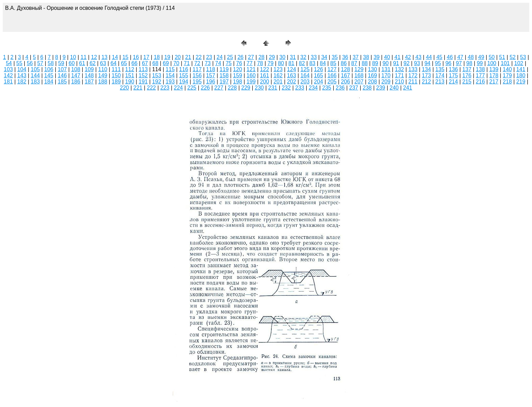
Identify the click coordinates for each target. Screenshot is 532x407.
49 (481, 57)
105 (35, 69)
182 (22, 82)
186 (76, 82)
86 (344, 63)
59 (61, 63)
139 (494, 69)
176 (467, 75)
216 (480, 82)
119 (224, 69)
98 (469, 63)
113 (143, 69)
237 (354, 88)
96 (449, 63)
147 (76, 75)
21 (188, 57)
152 (143, 75)
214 (453, 82)
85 (333, 63)
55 (19, 63)
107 (62, 69)
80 (281, 63)
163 (292, 75)
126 (318, 69)
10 (73, 57)
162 (278, 75)
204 (318, 82)
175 (453, 75)
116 (184, 69)
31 (293, 57)
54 (9, 63)
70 (176, 63)
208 (372, 82)
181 (8, 82)
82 (302, 63)
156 (197, 75)
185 (62, 82)
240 (394, 88)
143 (22, 75)
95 (438, 63)
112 (130, 69)
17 (146, 57)
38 (366, 57)
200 (264, 82)
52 (513, 57)
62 (93, 63)
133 (413, 69)
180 (521, 75)
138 (480, 69)
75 (229, 63)
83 (312, 63)
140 (507, 69)
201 (278, 82)
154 (170, 75)
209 (386, 82)
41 (398, 57)
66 (134, 63)
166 (332, 75)
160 (251, 75)
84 (323, 63)
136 (453, 69)
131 (386, 69)
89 (375, 63)
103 (8, 69)
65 (124, 63)
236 (340, 88)
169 (372, 75)
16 (136, 57)
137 (467, 69)
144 (35, 75)
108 (76, 69)
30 (282, 57)
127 (332, 69)
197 (224, 82)
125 (305, 69)
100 (492, 63)
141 (521, 69)
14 (115, 57)
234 (313, 88)
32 (303, 57)
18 (157, 57)
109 (89, 69)
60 (72, 63)
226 (205, 88)
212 (426, 82)
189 (116, 82)
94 (427, 63)
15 (126, 57)
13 (104, 57)
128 (346, 69)
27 (251, 57)
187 (89, 82)
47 (460, 57)
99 (480, 63)
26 (241, 57)
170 (386, 75)
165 (318, 75)
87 (354, 63)
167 (346, 75)
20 (178, 57)
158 (224, 75)
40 (387, 57)
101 (505, 63)
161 (264, 75)
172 (413, 75)
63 (103, 63)
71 (187, 63)
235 (327, 88)
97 (459, 63)
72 (197, 63)
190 (130, 82)
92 (406, 63)
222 (151, 88)
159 (238, 75)
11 (83, 57)
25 (230, 57)
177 (480, 75)
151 (130, 75)
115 (170, 69)
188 (103, 82)
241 (408, 88)
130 (372, 69)
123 (278, 69)
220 (124, 88)
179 (507, 75)
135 (440, 69)
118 (211, 69)
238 (367, 88)
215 (467, 82)
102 (519, 63)
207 (359, 82)
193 (170, 82)
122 (264, 69)
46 (450, 57)
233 (300, 88)
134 (426, 69)
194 (184, 82)
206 (346, 82)
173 (426, 75)
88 (365, 63)
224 (178, 88)
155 (184, 75)
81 (291, 63)
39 (377, 57)
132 (400, 69)
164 (305, 75)
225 (192, 88)
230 (259, 88)
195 (197, 82)
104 (22, 69)
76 (239, 63)
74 (218, 63)
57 (40, 63)
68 (155, 63)
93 (417, 63)
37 (356, 57)
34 (324, 57)
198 (238, 82)
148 (89, 75)
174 (440, 75)
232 (286, 88)
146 (62, 75)
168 (359, 75)
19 (167, 57)
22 (199, 57)
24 (220, 57)
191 (143, 82)
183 (35, 82)
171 (400, 75)
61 (82, 63)
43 (418, 57)
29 (272, 57)
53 (523, 57)
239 (381, 88)
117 (197, 69)
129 (359, 69)
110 (103, 69)
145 (49, 75)
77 (250, 63)
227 (219, 88)
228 (232, 88)
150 (116, 75)
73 (208, 63)
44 (429, 57)
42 (408, 57)
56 (30, 63)
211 (413, 82)
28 (262, 57)
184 (49, 82)
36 (345, 57)
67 (145, 63)
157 (211, 75)
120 (238, 69)
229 (246, 88)
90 (386, 63)
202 (292, 82)
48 (471, 57)
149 (103, 75)
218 (507, 82)
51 (502, 57)
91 (396, 63)
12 (94, 57)
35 (335, 57)
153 (157, 75)
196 (211, 82)
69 (166, 63)
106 (49, 69)
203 (305, 82)
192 (157, 82)
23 (209, 57)
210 (400, 82)
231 (273, 88)
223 (165, 88)
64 (114, 63)
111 (116, 69)
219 (521, 82)
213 (440, 82)
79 (270, 63)
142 (8, 75)
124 (292, 69)
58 (51, 63)
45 (439, 57)
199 (251, 82)
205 (332, 82)
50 (492, 57)
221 (138, 88)
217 (494, 82)
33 (314, 57)
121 (251, 69)
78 (260, 63)
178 (494, 75)
